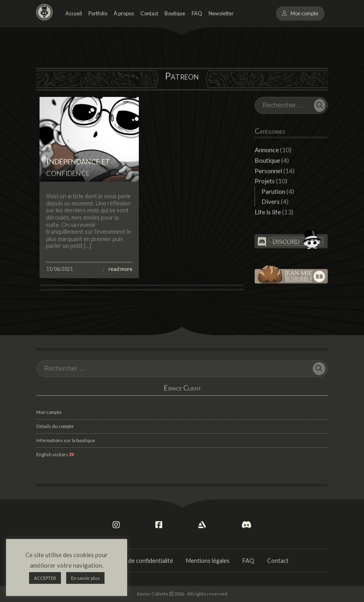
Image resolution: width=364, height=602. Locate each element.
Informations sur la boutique (66, 440)
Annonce (267, 150)
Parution (273, 191)
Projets (265, 181)
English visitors (55, 454)
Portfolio (98, 13)
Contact (149, 13)
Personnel (268, 171)
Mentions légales (208, 561)
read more (120, 269)
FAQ (197, 13)
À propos (124, 13)
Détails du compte (55, 426)
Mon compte (304, 13)
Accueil (74, 13)
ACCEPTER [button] (45, 578)
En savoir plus (85, 578)
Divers (271, 201)
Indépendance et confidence (78, 166)
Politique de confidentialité (138, 561)
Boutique (175, 13)
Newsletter (221, 13)
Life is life (268, 212)
